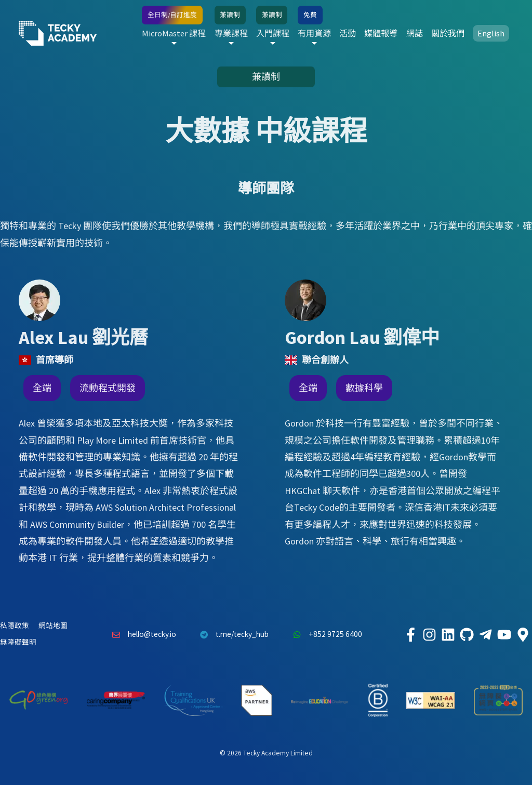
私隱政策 (15, 626)
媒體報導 (381, 33)
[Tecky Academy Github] (467, 634)
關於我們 (448, 33)
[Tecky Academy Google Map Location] (523, 634)
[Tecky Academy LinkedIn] (448, 634)
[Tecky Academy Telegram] (485, 634)
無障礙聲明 (18, 642)
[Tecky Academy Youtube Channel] (504, 634)
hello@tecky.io (141, 634)
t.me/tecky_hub (232, 634)
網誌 (415, 33)
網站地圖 (53, 626)
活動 (348, 33)
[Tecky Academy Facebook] (410, 634)
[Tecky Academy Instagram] (429, 634)
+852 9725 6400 (325, 634)
